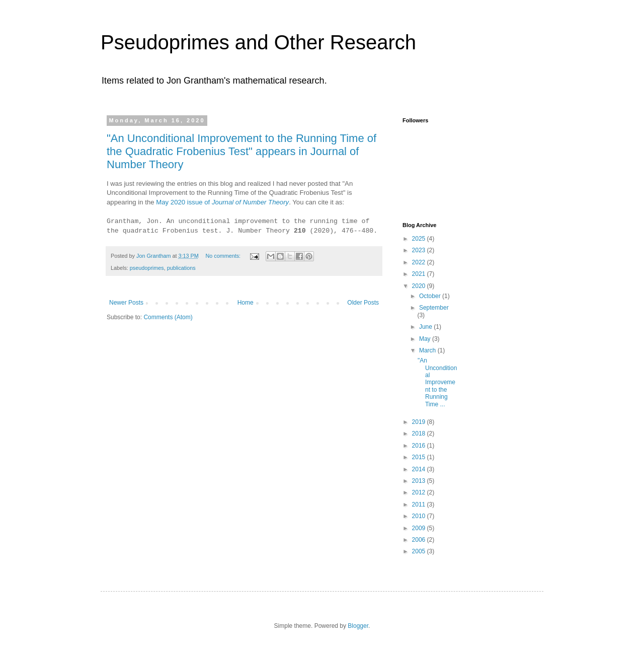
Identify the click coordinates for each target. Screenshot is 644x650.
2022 (420, 262)
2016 (420, 446)
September (434, 308)
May (426, 339)
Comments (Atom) (168, 317)
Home (246, 303)
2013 (420, 481)
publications (181, 268)
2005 (420, 551)
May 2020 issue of (222, 202)
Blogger (358, 626)
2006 (420, 540)
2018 (420, 434)
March (428, 350)
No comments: (224, 256)
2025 (420, 239)
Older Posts (363, 303)
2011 (420, 504)
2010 (420, 516)
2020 (420, 286)
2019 (420, 422)
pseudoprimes (147, 268)
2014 (420, 469)
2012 (420, 492)
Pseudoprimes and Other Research (258, 42)
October (431, 296)
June (426, 327)
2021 (420, 274)
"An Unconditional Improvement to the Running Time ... (437, 382)
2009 (420, 528)
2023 (420, 250)
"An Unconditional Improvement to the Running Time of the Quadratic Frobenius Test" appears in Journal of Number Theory (242, 151)
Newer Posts (126, 303)
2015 (420, 457)
